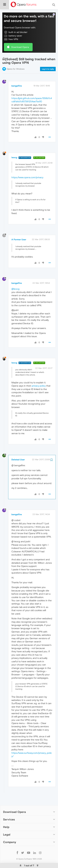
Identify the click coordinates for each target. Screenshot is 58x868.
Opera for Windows (16, 60)
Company (10, 833)
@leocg (15, 279)
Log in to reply (48, 60)
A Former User (19, 230)
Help (6, 818)
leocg (14, 148)
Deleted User (18, 450)
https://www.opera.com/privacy (27, 168)
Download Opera (20, 38)
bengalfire (17, 76)
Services (9, 810)
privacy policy (39, 376)
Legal (7, 825)
